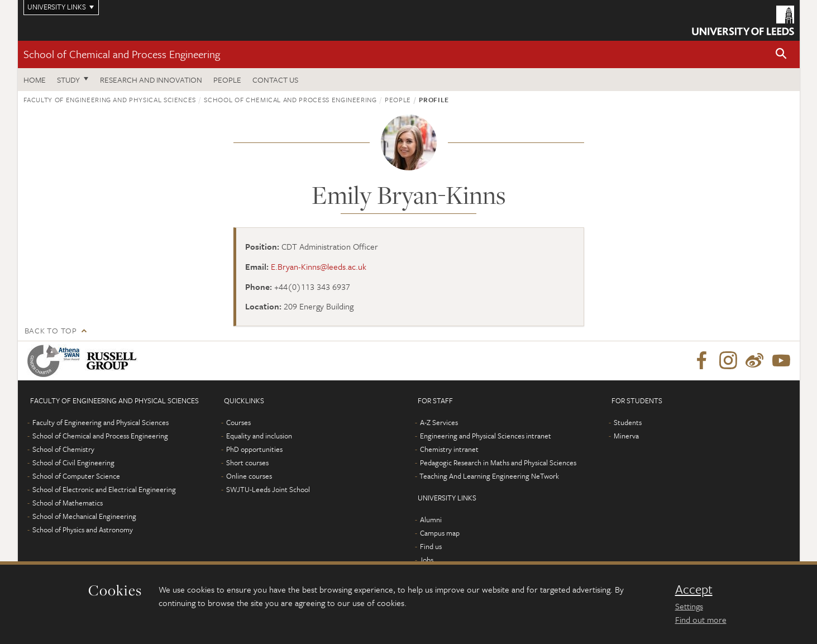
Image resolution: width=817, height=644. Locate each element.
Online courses (249, 476)
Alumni (431, 519)
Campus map (440, 533)
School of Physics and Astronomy (83, 529)
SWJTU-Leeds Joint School (268, 489)
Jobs (426, 560)
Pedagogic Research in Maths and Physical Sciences (498, 462)
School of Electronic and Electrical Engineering (104, 489)
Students (628, 422)
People (227, 80)
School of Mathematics (68, 503)
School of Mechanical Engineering (84, 516)
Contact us (275, 80)
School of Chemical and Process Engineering (122, 54)
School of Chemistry (63, 449)
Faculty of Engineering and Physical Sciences (110, 99)
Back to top (51, 330)
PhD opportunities (254, 449)
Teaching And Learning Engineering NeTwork (489, 476)
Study (68, 80)
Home (35, 80)
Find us (431, 546)
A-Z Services (439, 422)
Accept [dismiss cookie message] (694, 589)
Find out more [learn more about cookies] (701, 619)
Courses (238, 422)
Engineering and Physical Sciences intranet (486, 436)
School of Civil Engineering (73, 462)
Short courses (247, 462)
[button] (781, 54)
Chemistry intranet (449, 449)
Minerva (626, 436)
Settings (689, 606)
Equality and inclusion (259, 436)
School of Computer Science (76, 476)
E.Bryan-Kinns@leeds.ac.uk (319, 266)
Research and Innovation (151, 80)
